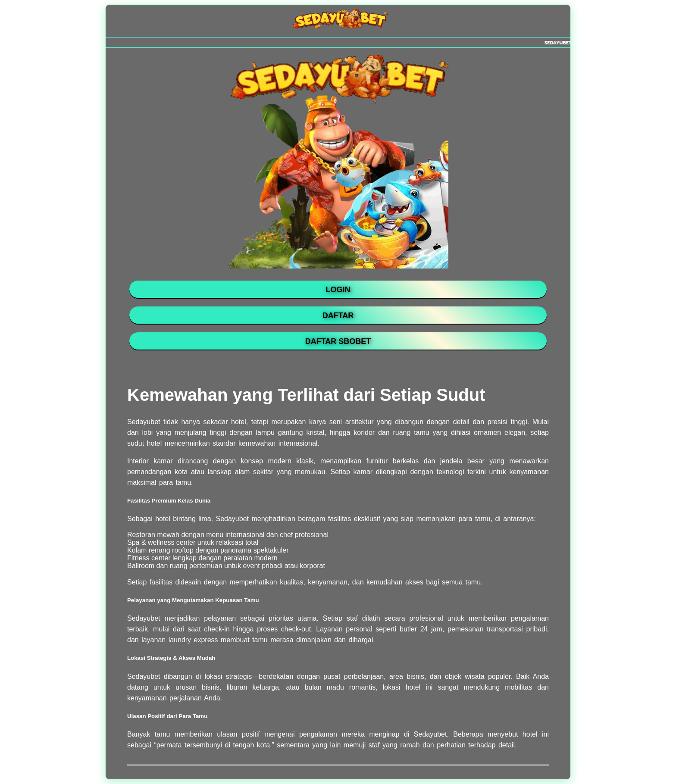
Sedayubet (232, 519)
